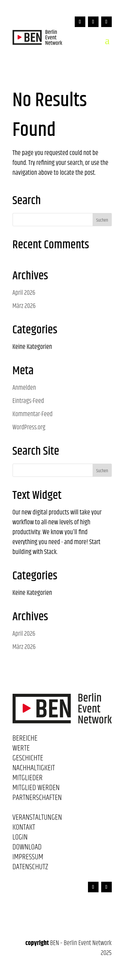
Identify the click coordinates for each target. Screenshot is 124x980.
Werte (21, 750)
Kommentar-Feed (33, 414)
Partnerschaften (37, 799)
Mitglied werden (36, 789)
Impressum (28, 858)
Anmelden (24, 388)
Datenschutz (30, 868)
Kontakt (24, 829)
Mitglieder (28, 779)
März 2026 (24, 306)
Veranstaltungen (37, 819)
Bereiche (25, 740)
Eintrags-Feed (28, 401)
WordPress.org (29, 428)
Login (20, 839)
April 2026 (24, 293)
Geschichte (28, 759)
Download (27, 848)
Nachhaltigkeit (34, 769)
